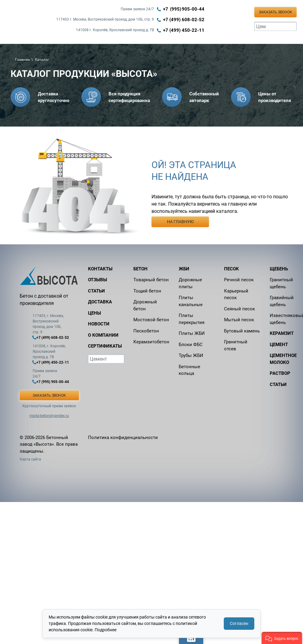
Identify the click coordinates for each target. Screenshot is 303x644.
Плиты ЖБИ (192, 333)
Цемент (279, 345)
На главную (180, 222)
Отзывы (98, 280)
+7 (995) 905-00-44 (53, 382)
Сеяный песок (239, 309)
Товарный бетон (151, 280)
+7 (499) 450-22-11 (184, 30)
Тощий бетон (147, 291)
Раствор (280, 373)
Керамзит (282, 333)
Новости (99, 324)
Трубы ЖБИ (191, 355)
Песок (231, 269)
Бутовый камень (242, 331)
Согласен (239, 623)
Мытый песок (239, 320)
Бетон (140, 269)
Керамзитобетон (151, 342)
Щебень (279, 269)
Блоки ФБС (191, 345)
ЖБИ (184, 269)
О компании (103, 335)
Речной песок (239, 280)
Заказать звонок (275, 12)
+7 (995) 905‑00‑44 (184, 9)
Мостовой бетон (151, 320)
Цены (94, 313)
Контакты (100, 269)
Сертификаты (105, 346)
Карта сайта (30, 459)
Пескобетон (146, 331)
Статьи (96, 291)
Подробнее (106, 630)
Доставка (100, 302)
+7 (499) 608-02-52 (184, 20)
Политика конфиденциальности (123, 438)
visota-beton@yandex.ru (49, 416)
